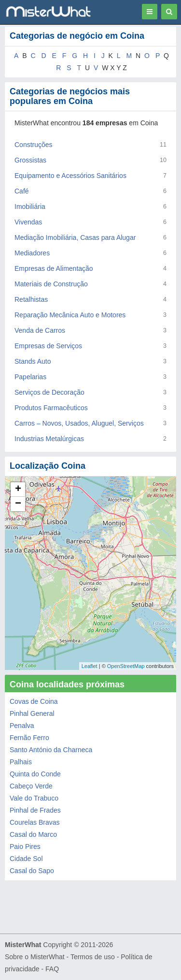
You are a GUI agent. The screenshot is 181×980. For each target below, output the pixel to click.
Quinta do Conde (35, 774)
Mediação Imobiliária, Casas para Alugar (75, 238)
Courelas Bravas (35, 822)
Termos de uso (93, 957)
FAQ (52, 969)
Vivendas (28, 222)
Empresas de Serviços (48, 346)
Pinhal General (32, 713)
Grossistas (30, 160)
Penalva (22, 726)
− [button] (18, 504)
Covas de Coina (34, 701)
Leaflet (90, 666)
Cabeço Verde (31, 786)
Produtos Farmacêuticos (51, 408)
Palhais (21, 762)
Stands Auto (33, 361)
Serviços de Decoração (49, 392)
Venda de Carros (40, 330)
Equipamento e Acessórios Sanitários (70, 176)
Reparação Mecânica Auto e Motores (70, 315)
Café (22, 191)
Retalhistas (31, 299)
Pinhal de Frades (35, 810)
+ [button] (18, 490)
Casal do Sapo (32, 871)
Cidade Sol (26, 859)
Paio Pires (25, 846)
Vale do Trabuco (34, 798)
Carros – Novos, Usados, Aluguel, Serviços (79, 423)
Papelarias (30, 377)
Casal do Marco (33, 834)
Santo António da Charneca (51, 750)
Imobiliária (30, 207)
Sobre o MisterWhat (35, 957)
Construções (34, 145)
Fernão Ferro (29, 738)
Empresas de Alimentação (54, 268)
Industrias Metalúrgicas (49, 439)
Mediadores (32, 253)
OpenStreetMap (126, 666)
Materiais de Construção (51, 284)
